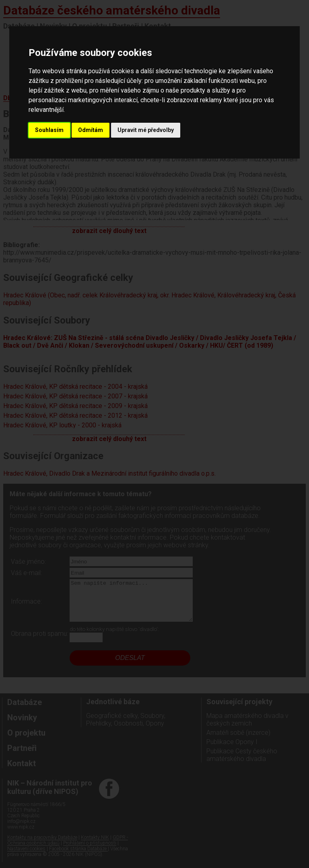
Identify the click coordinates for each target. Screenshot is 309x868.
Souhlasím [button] (49, 130)
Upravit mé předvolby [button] (146, 130)
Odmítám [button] (91, 130)
